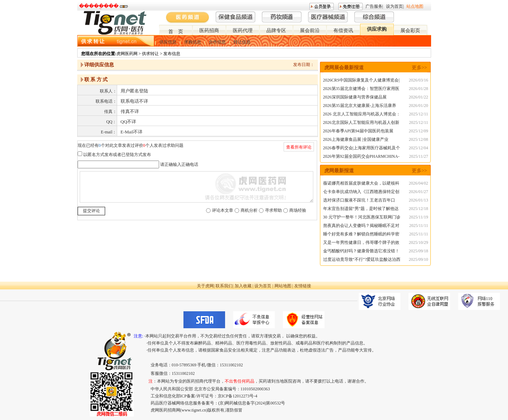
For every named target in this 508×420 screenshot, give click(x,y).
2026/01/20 (419, 106)
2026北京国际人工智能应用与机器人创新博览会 (361, 123)
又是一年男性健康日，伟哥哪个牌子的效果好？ (361, 243)
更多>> (419, 68)
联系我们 (224, 286)
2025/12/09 (419, 131)
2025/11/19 (418, 217)
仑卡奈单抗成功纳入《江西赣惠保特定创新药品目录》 (361, 193)
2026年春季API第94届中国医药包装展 (358, 131)
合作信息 (217, 42)
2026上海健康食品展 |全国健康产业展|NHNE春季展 (356, 140)
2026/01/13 (419, 200)
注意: (138, 336)
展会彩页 (410, 31)
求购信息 (193, 42)
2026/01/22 (419, 97)
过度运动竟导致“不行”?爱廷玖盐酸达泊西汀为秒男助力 (362, 260)
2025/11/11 (419, 226)
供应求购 (377, 29)
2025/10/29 (419, 242)
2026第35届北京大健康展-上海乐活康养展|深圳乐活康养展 (360, 106)
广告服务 (374, 6)
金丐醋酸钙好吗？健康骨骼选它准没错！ (361, 251)
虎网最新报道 (339, 171)
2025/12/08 (419, 139)
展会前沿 (310, 31)
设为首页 (394, 6)
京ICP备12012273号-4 (238, 396)
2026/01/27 (419, 192)
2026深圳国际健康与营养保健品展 (355, 97)
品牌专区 (276, 31)
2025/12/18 (419, 209)
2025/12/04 (419, 148)
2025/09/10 (419, 259)
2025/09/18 (419, 251)
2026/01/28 (419, 89)
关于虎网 (205, 286)
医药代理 (243, 31)
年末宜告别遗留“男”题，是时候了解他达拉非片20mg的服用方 (361, 209)
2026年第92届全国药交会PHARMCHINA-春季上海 (361, 157)
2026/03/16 (419, 80)
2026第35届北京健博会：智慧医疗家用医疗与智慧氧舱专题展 (361, 89)
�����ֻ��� (99, 6)
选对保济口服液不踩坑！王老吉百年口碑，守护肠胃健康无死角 (359, 201)
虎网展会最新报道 (344, 68)
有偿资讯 (343, 31)
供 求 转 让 (93, 41)
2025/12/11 (418, 114)
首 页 (176, 32)
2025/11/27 (418, 156)
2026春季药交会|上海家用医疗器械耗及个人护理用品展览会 (362, 149)
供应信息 (168, 42)
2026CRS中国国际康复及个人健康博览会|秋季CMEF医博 (361, 81)
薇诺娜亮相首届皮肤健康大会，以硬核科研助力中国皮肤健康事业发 (361, 184)
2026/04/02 (419, 183)
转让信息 (242, 42)
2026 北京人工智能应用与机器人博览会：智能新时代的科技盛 (362, 115)
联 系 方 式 (96, 80)
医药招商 (209, 31)
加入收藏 (243, 286)
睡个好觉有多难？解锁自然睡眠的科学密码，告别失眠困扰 (361, 235)
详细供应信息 (99, 65)
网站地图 (283, 286)
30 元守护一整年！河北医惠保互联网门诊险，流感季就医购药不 (362, 218)
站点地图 (415, 6)
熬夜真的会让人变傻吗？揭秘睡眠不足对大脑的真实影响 (361, 226)
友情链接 (303, 286)
